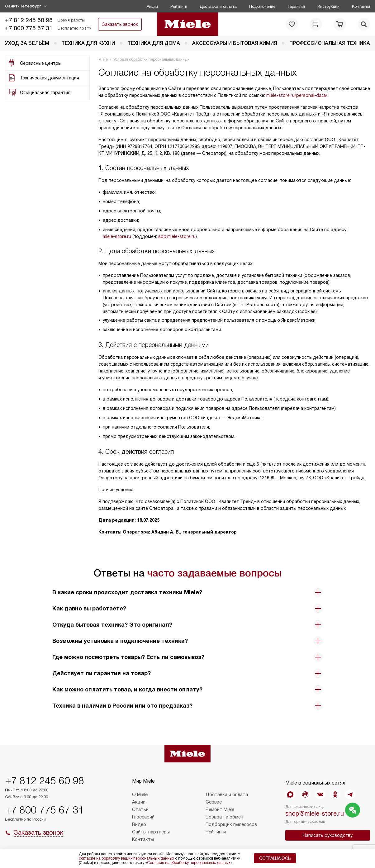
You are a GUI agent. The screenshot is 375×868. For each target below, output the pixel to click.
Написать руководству (328, 835)
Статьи (140, 809)
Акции (152, 6)
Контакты (361, 6)
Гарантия (296, 6)
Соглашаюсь (275, 858)
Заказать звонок (120, 24)
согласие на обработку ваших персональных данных (126, 858)
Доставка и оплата (218, 6)
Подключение (262, 6)
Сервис (214, 802)
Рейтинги (179, 6)
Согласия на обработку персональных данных (189, 863)
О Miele (140, 794)
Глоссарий (143, 817)
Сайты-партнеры (151, 832)
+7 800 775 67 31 (29, 28)
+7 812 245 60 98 (29, 20)
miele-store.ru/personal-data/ (297, 95)
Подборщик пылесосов (231, 824)
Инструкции (328, 6)
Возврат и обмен (224, 817)
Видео (139, 824)
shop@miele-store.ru (315, 813)
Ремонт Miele (220, 809)
